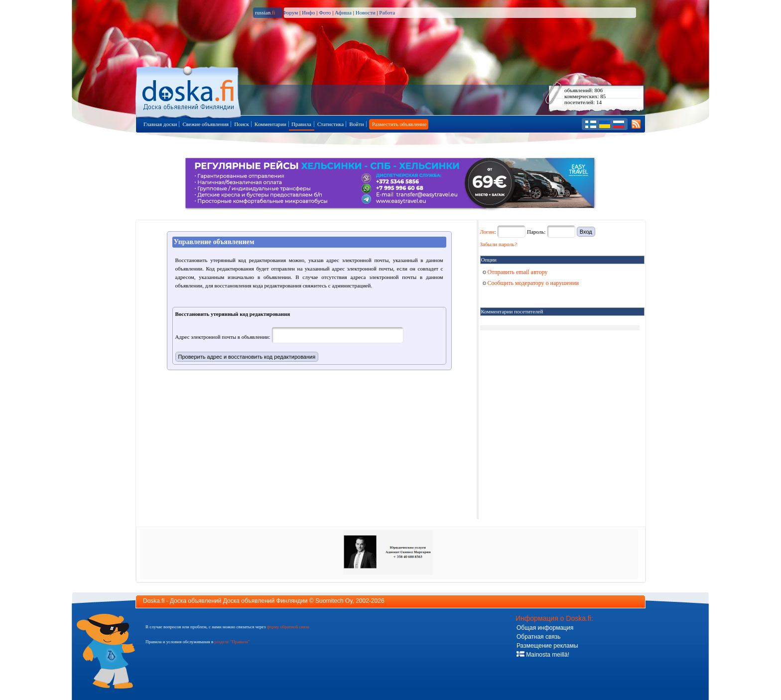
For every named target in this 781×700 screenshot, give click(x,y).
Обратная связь (538, 637)
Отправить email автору (515, 272)
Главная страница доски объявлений (189, 90)
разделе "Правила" (232, 642)
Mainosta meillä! (543, 655)
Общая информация (545, 628)
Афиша (343, 12)
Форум (290, 12)
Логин (487, 232)
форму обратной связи (288, 627)
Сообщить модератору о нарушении (531, 283)
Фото (325, 12)
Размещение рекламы (547, 646)
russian (265, 12)
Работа (387, 12)
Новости (366, 12)
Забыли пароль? (499, 244)
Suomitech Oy (334, 601)
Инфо (308, 12)
